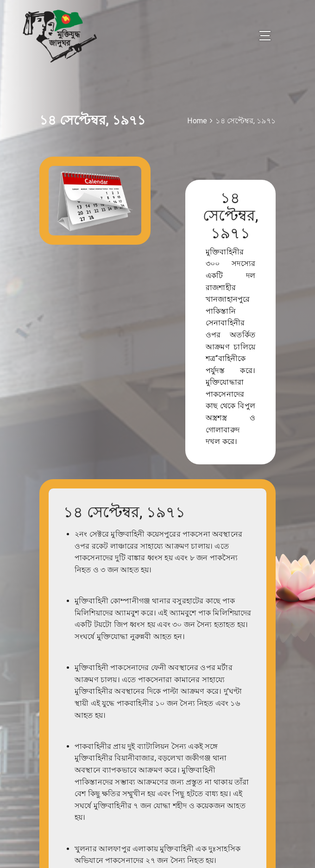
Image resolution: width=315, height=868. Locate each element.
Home (197, 121)
